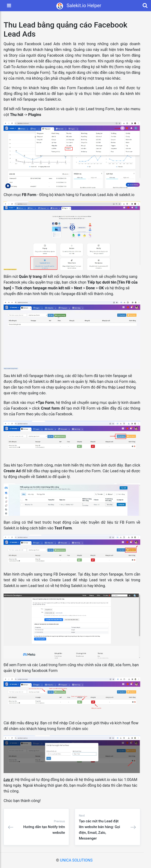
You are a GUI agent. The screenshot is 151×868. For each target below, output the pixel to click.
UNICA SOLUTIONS (76, 860)
